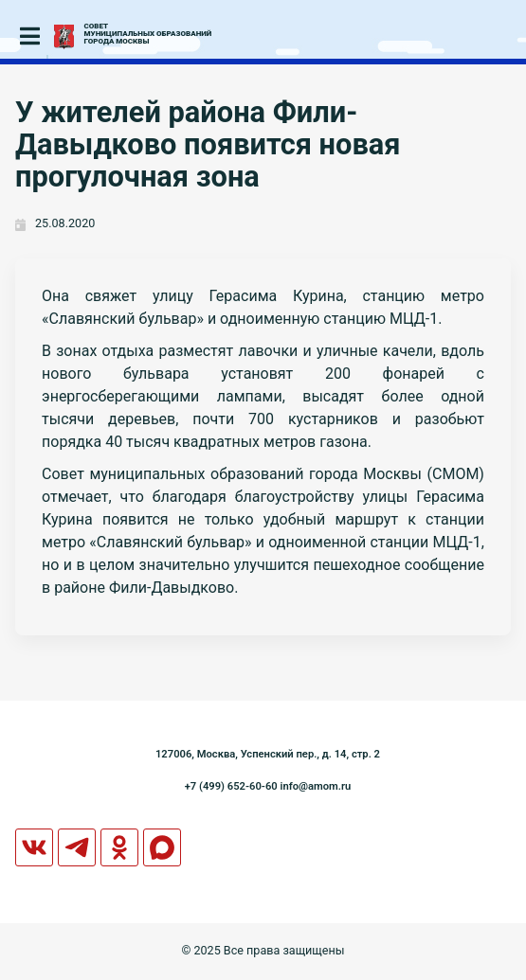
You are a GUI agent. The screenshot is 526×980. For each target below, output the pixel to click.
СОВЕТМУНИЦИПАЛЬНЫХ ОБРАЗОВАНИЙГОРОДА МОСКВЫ (148, 34)
